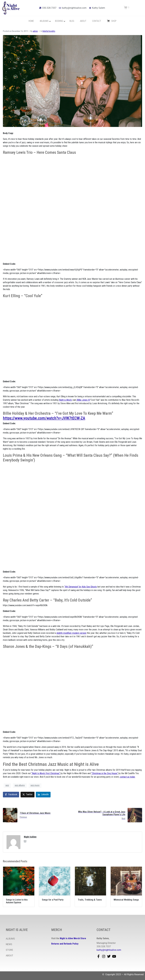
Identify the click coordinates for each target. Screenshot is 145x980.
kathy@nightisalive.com (109, 950)
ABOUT (9, 956)
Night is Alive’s (65, 400)
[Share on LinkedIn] (43, 795)
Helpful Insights (49, 31)
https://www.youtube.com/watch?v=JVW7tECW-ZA (44, 418)
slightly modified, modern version (71, 633)
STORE (9, 950)
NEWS (9, 944)
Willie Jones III (83, 400)
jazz (7, 785)
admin (35, 31)
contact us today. (128, 777)
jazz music (35, 785)
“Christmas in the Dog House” (105, 773)
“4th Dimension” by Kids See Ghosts (81, 587)
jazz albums (20, 785)
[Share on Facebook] (11, 795)
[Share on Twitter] (28, 795)
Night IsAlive (30, 837)
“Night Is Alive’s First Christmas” (46, 773)
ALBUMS (10, 939)
